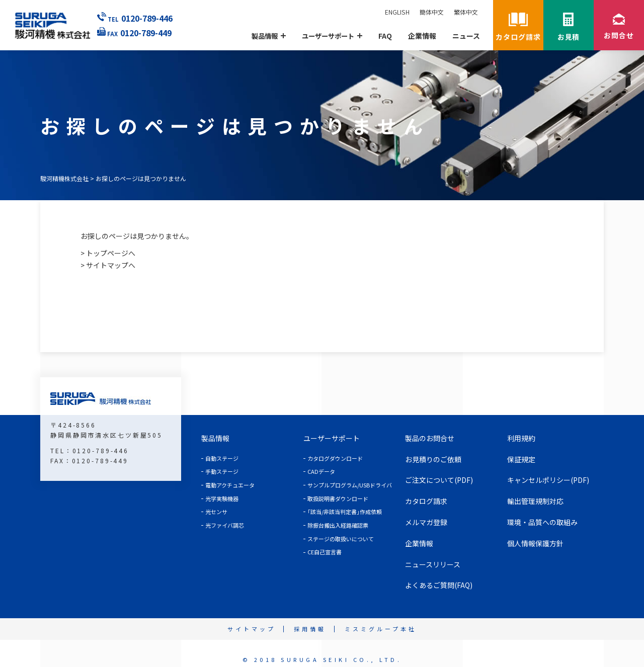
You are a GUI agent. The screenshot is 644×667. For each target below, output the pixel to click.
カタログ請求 (426, 501)
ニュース (466, 36)
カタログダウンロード (335, 458)
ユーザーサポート (332, 438)
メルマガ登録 (426, 522)
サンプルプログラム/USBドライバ (350, 485)
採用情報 (310, 629)
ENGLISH (397, 12)
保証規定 (521, 459)
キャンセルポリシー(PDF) (548, 480)
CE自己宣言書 (325, 552)
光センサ (216, 512)
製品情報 (215, 438)
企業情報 (422, 36)
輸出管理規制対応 (535, 501)
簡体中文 (432, 12)
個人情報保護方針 (535, 543)
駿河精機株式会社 (64, 178)
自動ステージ (222, 458)
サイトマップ (252, 629)
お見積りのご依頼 (433, 459)
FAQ (385, 36)
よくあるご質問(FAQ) (439, 585)
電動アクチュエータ (230, 485)
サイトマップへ (111, 265)
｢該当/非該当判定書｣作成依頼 (345, 512)
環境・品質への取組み (542, 522)
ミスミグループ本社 (381, 629)
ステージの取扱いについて (341, 539)
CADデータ (321, 471)
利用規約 (521, 438)
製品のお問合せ (430, 438)
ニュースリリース (433, 564)
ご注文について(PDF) (439, 480)
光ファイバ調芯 (225, 525)
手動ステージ (222, 471)
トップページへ (111, 253)
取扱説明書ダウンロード (338, 498)
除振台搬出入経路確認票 (338, 525)
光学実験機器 (222, 498)
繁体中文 (466, 12)
